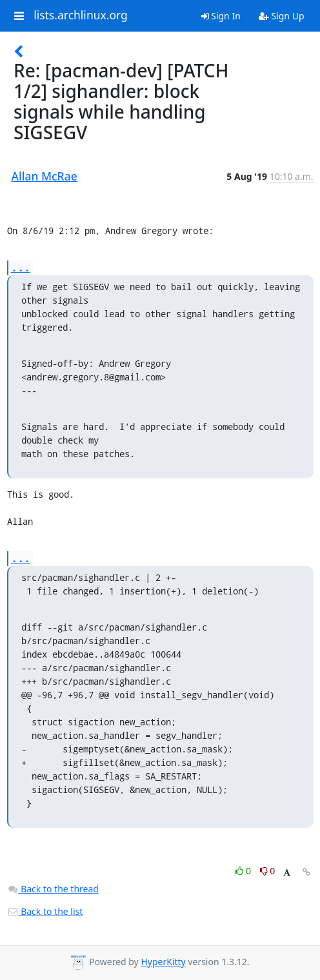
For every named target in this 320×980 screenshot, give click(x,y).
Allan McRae (45, 176)
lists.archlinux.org (81, 15)
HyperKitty (163, 962)
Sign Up (282, 16)
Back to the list (45, 911)
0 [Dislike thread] (268, 871)
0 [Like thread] (244, 871)
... (21, 267)
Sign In (221, 16)
